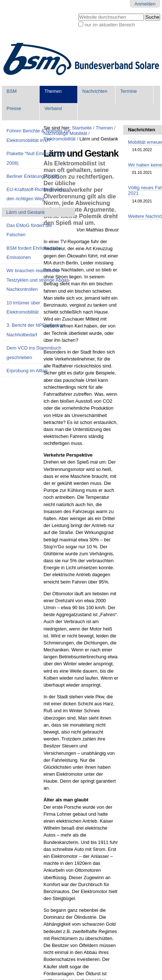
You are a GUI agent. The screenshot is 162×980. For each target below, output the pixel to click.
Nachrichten (95, 91)
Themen (53, 91)
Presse (14, 108)
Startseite (82, 128)
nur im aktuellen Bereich (110, 25)
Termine (129, 91)
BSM (12, 91)
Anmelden (145, 4)
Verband (53, 108)
